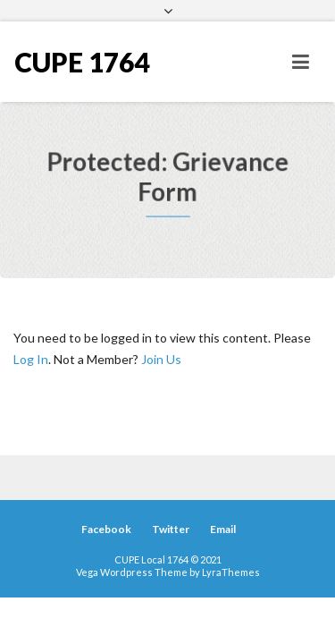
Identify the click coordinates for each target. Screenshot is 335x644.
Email (223, 529)
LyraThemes (231, 572)
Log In (31, 359)
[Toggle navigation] (301, 62)
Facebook (106, 529)
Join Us (161, 359)
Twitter (171, 529)
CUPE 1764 (82, 62)
